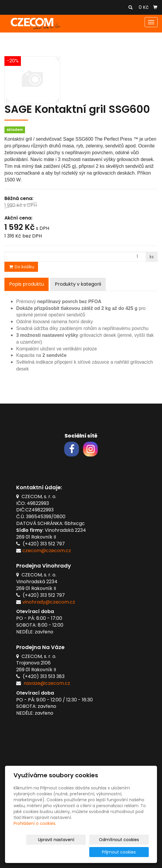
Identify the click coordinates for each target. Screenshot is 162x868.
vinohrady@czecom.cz (49, 602)
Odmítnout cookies (128, 840)
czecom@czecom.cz (47, 551)
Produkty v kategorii (78, 284)
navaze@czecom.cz (47, 683)
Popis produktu (27, 284)
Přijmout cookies (126, 852)
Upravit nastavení (78, 840)
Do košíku (21, 267)
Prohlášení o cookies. (35, 823)
